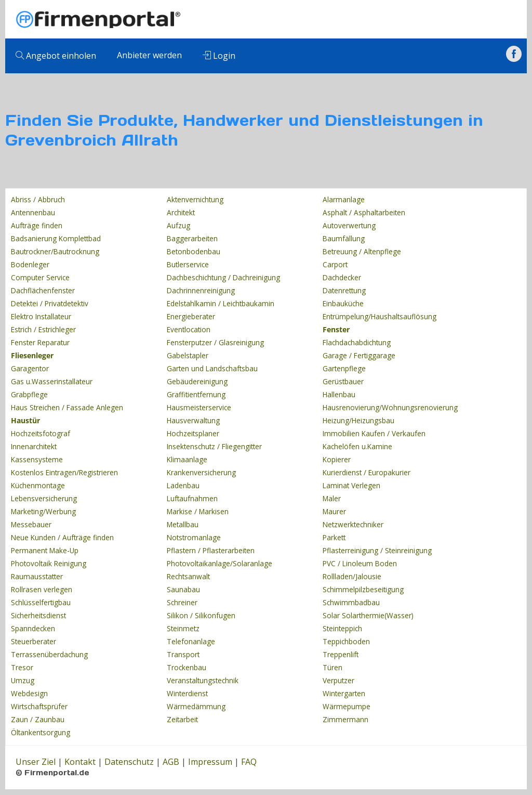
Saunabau (183, 589)
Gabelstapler (188, 355)
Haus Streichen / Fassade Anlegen (67, 407)
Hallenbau (339, 394)
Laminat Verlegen (351, 485)
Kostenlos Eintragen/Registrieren (64, 472)
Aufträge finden (37, 225)
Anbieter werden (149, 55)
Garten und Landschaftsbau (212, 368)
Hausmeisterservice (199, 407)
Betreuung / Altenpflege (362, 251)
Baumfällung (344, 238)
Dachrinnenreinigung (201, 290)
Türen (332, 667)
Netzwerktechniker (353, 524)
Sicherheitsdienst (38, 615)
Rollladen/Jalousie (352, 576)
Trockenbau (187, 667)
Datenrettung (344, 290)
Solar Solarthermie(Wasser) (368, 615)
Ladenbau (183, 485)
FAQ (249, 762)
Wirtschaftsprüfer (39, 706)
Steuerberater (34, 641)
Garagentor (30, 368)
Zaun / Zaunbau (38, 719)
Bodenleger (30, 264)
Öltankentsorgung (41, 732)
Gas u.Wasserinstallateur (52, 381)
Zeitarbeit (182, 719)
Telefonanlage (191, 641)
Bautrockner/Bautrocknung (55, 251)
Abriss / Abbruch (38, 199)
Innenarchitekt (34, 446)
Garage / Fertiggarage (359, 355)
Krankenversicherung (201, 472)
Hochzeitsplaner (193, 433)
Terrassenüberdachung (49, 654)
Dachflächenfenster (43, 290)
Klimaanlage (187, 459)
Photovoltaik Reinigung (49, 563)
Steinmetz (183, 628)
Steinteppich (342, 628)
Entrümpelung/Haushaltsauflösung (380, 316)
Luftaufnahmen (192, 498)
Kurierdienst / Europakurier (367, 472)
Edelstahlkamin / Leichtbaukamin (221, 303)
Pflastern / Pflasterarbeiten (211, 550)
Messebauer (31, 524)
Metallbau (183, 524)
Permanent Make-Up (45, 550)
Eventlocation (189, 329)
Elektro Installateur (41, 316)
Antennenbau (33, 212)
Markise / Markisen (198, 511)
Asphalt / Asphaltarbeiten (364, 212)
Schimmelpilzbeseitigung (363, 589)
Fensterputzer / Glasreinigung (215, 342)
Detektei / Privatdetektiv (50, 303)
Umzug (23, 680)
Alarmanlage (344, 199)
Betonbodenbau (194, 251)
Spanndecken (33, 628)
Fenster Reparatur (40, 342)
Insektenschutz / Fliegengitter (214, 446)
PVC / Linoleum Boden (360, 563)
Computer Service (40, 277)
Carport (335, 264)
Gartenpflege (344, 368)
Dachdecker (342, 277)
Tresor (22, 667)
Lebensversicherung (44, 498)
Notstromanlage (194, 537)
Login (219, 56)
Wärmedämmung (196, 706)
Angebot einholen (56, 56)
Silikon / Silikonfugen (201, 615)
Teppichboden (346, 641)
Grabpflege (29, 394)
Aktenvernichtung (195, 199)
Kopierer (337, 459)
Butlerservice (188, 264)
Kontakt (80, 762)
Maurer (334, 511)
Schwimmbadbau (351, 602)
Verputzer (338, 680)
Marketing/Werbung (43, 511)
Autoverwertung (349, 225)
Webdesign (29, 693)
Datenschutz (129, 762)
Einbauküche (343, 303)
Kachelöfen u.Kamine (357, 446)
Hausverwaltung (193, 420)
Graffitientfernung (196, 394)
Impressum (210, 762)
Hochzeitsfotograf (41, 433)
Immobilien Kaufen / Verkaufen (374, 433)
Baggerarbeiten (192, 238)
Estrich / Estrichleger (43, 329)
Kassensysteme (37, 459)
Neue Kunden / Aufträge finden (62, 537)
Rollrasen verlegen (42, 589)
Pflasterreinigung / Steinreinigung (377, 550)
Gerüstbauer (343, 381)
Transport (183, 654)
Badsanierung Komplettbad (56, 238)
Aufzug (178, 225)
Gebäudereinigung (197, 381)
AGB (171, 762)
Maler (332, 498)
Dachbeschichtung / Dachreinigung (223, 277)
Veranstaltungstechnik (203, 680)
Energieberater (191, 316)
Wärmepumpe (347, 706)
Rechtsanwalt (188, 576)
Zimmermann (345, 719)
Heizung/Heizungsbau (358, 420)
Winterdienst (187, 693)
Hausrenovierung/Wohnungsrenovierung (390, 407)
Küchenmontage (38, 485)
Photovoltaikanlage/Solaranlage (220, 563)
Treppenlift (341, 654)
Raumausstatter (37, 576)
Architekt (181, 212)
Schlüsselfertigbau (41, 602)
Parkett (334, 537)
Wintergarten (344, 693)
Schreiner (182, 602)
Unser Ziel (36, 762)
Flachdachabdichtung (357, 342)
